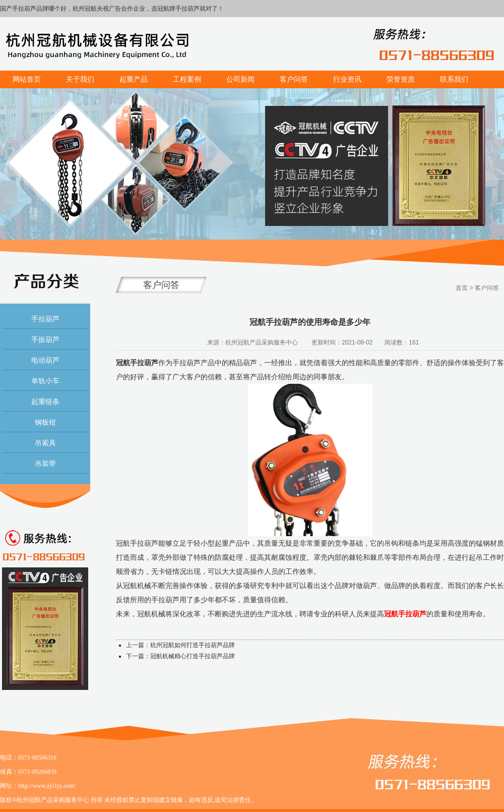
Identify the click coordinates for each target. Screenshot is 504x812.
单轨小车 (45, 381)
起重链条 (45, 401)
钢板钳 (45, 422)
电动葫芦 (45, 360)
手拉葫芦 (45, 319)
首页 (462, 288)
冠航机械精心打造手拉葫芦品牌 (193, 656)
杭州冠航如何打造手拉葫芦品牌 (193, 645)
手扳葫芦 (45, 339)
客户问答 (487, 288)
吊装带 (45, 463)
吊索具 (45, 443)
